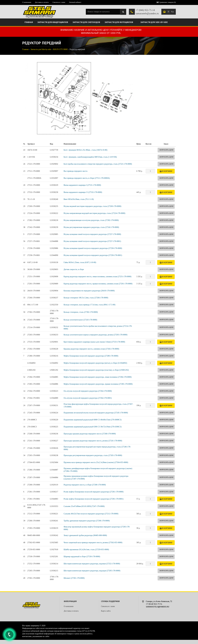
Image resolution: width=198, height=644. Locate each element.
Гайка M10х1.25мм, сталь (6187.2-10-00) (80, 262)
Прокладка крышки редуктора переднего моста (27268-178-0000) (90, 434)
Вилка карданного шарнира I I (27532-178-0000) (83, 192)
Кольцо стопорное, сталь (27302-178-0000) (81, 312)
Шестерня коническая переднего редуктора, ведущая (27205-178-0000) (92, 571)
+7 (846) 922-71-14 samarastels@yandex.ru (147, 12)
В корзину (166, 171)
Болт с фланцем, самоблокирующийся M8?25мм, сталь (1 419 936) (90, 157)
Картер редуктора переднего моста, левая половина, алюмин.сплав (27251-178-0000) (97, 277)
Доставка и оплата (42, 2)
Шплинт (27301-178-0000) (74, 578)
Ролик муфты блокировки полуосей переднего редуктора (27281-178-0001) (94, 499)
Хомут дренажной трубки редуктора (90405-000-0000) (85, 535)
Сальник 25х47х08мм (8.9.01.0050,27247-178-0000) (84, 506)
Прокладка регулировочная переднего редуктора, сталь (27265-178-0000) (93, 455)
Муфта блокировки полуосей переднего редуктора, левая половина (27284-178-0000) (98, 377)
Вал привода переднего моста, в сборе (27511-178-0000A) (87, 178)
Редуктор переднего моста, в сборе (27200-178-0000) (85, 485)
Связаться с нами (59, 2)
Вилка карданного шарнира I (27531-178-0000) (82, 185)
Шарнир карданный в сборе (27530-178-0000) (82, 557)
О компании (27, 2)
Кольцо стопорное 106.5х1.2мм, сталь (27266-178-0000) (86, 298)
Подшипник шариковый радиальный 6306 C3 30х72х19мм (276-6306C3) (93, 427)
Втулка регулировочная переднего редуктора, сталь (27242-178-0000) (91, 227)
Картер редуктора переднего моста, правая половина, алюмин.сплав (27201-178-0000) (98, 284)
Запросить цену (166, 150)
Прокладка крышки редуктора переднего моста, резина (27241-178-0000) (93, 441)
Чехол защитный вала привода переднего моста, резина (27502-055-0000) (93, 543)
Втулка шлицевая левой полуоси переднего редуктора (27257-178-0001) (92, 241)
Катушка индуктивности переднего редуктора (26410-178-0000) (89, 291)
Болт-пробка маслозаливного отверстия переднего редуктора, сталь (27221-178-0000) (98, 164)
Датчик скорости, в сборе (74, 269)
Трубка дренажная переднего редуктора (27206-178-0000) (87, 521)
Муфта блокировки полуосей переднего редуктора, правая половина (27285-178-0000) (98, 384)
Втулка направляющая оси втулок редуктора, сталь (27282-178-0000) (91, 220)
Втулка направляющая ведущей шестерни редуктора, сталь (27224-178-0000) (94, 213)
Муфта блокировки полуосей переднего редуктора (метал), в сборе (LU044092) (95, 363)
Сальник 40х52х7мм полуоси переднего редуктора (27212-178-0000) (91, 514)
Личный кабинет (75, 2)
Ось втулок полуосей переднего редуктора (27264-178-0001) (88, 398)
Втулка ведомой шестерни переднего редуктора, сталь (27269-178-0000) (92, 206)
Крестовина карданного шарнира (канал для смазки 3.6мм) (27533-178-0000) (94, 342)
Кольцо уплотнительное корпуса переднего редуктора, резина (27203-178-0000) (95, 335)
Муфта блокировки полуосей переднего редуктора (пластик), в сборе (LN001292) (96, 370)
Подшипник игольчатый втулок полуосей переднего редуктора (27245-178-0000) (96, 413)
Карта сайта (106, 611)
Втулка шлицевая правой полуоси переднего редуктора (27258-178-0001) (93, 255)
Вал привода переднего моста (75, 171)
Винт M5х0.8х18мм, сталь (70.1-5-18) (79, 199)
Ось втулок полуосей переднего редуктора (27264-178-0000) (88, 391)
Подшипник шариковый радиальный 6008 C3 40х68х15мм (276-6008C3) (93, 420)
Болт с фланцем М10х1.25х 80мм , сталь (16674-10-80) (85, 150)
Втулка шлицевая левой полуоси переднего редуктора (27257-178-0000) (92, 234)
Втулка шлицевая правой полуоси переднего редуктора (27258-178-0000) (93, 248)
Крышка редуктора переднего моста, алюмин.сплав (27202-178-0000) (91, 349)
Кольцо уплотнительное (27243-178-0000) (80, 320)
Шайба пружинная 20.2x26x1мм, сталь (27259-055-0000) (86, 550)
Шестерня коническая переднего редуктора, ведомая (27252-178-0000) (92, 564)
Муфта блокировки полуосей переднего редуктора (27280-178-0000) (91, 356)
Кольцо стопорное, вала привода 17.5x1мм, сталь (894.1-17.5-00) (89, 305)
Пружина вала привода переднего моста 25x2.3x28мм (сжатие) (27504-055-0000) (96, 462)
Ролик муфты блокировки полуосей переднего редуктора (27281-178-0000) (94, 492)
